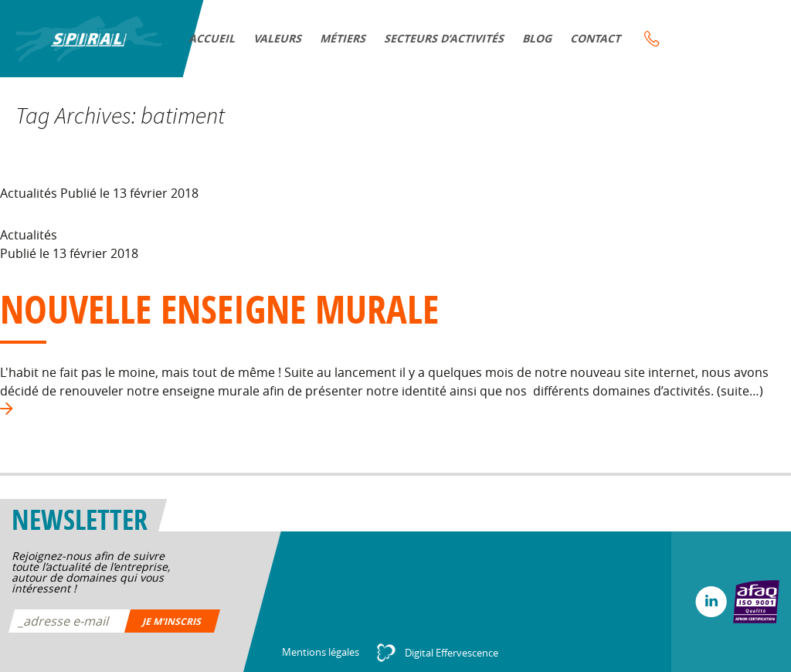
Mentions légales (321, 652)
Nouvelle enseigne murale (219, 309)
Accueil (213, 38)
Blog (538, 38)
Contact (596, 38)
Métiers (344, 38)
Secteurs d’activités (445, 38)
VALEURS (278, 38)
